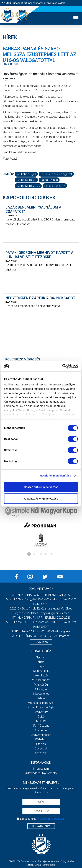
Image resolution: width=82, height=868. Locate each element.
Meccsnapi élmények (41, 703)
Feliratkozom (41, 826)
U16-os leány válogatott (56, 174)
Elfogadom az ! (43, 819)
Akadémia (41, 730)
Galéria (41, 698)
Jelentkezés (41, 675)
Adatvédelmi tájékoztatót (50, 819)
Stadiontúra (41, 712)
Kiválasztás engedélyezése (41, 499)
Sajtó (41, 717)
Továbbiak (41, 642)
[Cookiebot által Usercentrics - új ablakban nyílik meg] (62, 366)
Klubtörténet (41, 694)
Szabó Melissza (26, 180)
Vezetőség (41, 685)
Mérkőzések (41, 671)
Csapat (41, 666)
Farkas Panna (49, 180)
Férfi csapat (41, 726)
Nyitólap (41, 657)
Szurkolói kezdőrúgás (41, 707)
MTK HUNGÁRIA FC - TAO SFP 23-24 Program (41, 631)
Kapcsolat (41, 753)
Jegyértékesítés (41, 735)
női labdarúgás (26, 174)
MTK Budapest (41, 680)
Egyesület (41, 748)
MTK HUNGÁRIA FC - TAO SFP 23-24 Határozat (41, 636)
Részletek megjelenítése (56, 476)
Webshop (41, 739)
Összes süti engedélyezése (41, 487)
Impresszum (41, 769)
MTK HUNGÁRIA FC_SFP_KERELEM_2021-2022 (41, 595)
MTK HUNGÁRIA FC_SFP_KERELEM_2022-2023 (41, 618)
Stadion (41, 744)
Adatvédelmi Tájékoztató (41, 773)
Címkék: (8, 174)
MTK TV (41, 721)
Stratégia (41, 689)
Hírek (41, 662)
